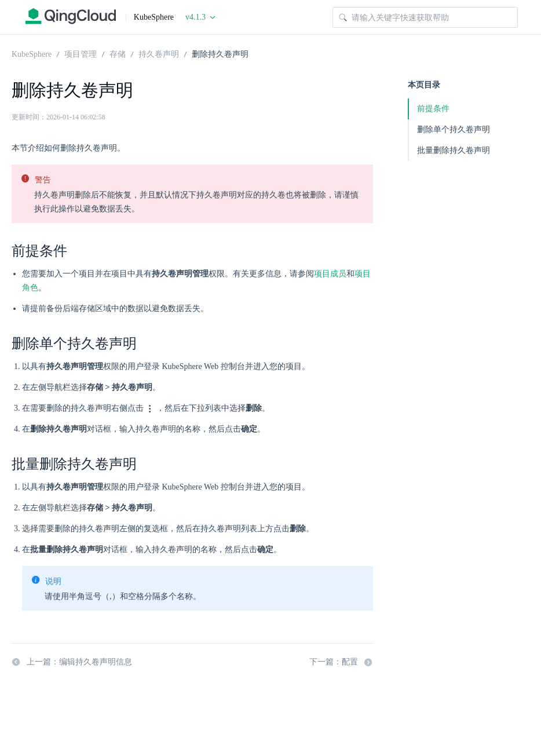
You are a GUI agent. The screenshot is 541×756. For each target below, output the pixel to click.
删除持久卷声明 (220, 53)
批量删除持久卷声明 (454, 150)
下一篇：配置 (341, 662)
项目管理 (81, 53)
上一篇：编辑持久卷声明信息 (72, 662)
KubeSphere (32, 53)
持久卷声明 (159, 53)
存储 (118, 53)
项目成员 (330, 274)
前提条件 (433, 109)
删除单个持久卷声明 (454, 129)
